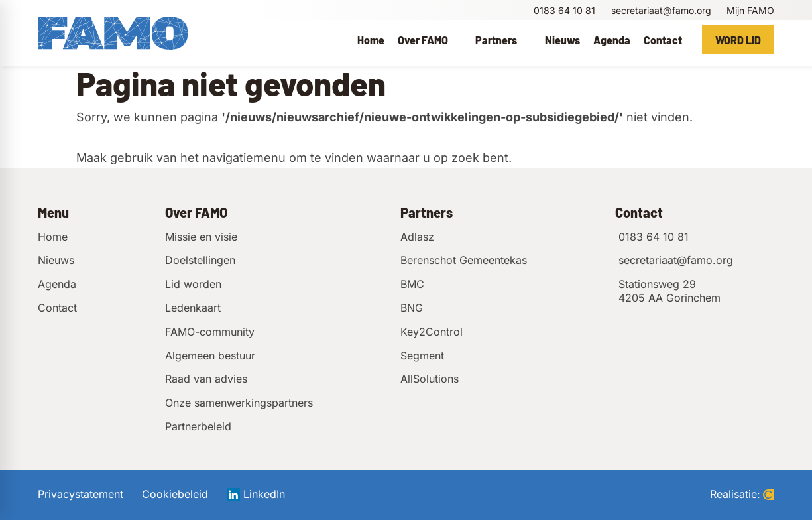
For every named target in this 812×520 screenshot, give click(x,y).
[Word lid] (738, 40)
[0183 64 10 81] (563, 10)
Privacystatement (81, 494)
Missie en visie (201, 237)
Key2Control (432, 332)
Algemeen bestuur (210, 356)
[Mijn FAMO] (749, 10)
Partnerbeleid (198, 426)
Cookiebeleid (175, 494)
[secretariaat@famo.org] (660, 10)
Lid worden (193, 284)
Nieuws (56, 260)
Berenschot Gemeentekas (464, 260)
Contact (57, 308)
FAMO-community (210, 332)
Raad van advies (206, 379)
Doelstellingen (200, 260)
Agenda (57, 284)
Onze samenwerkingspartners (239, 403)
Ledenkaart (193, 308)
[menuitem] (371, 40)
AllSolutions (430, 379)
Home (53, 237)
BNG (412, 308)
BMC (412, 284)
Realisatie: (742, 494)
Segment (422, 356)
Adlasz (417, 237)
